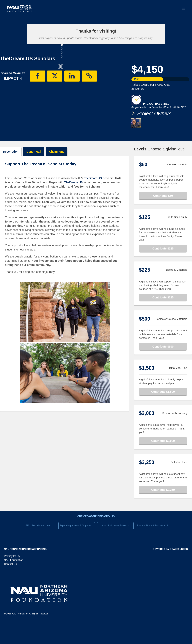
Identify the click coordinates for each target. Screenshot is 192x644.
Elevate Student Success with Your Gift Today (154, 542)
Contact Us (10, 581)
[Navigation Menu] (183, 9)
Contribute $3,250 (163, 507)
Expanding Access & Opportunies (77, 542)
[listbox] (61, 100)
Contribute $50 (163, 213)
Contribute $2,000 (163, 458)
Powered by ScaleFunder (170, 566)
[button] (9, 99)
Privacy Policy (12, 573)
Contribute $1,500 (163, 408)
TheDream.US (93, 195)
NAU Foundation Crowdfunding (25, 566)
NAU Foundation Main (38, 542)
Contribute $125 (163, 265)
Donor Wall (34, 168)
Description (11, 168)
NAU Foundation (14, 577)
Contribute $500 (163, 363)
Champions (57, 168)
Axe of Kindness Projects (115, 542)
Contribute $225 (163, 314)
